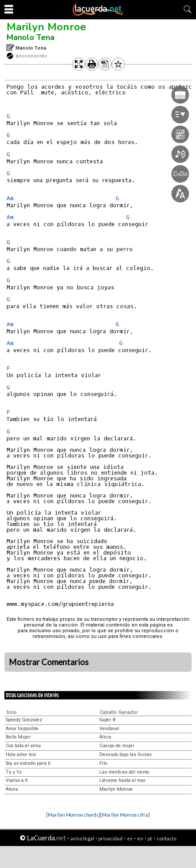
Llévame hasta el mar (122, 780)
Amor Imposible (22, 729)
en (140, 838)
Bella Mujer (18, 737)
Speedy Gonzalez (24, 720)
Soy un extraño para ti (28, 763)
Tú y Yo (14, 772)
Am (10, 198)
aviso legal (82, 838)
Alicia (105, 737)
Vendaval (109, 729)
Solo (11, 712)
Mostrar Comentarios (49, 662)
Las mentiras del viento (124, 772)
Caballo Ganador (119, 712)
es (130, 838)
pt (150, 838)
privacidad (111, 838)
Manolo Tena (31, 37)
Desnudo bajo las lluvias (125, 755)
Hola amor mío (21, 755)
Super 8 (107, 720)
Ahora (12, 789)
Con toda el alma (23, 746)
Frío (103, 763)
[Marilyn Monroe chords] (73, 815)
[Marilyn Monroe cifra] (125, 815)
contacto (166, 838)
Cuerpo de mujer (117, 746)
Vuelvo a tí (17, 780)
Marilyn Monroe (46, 27)
